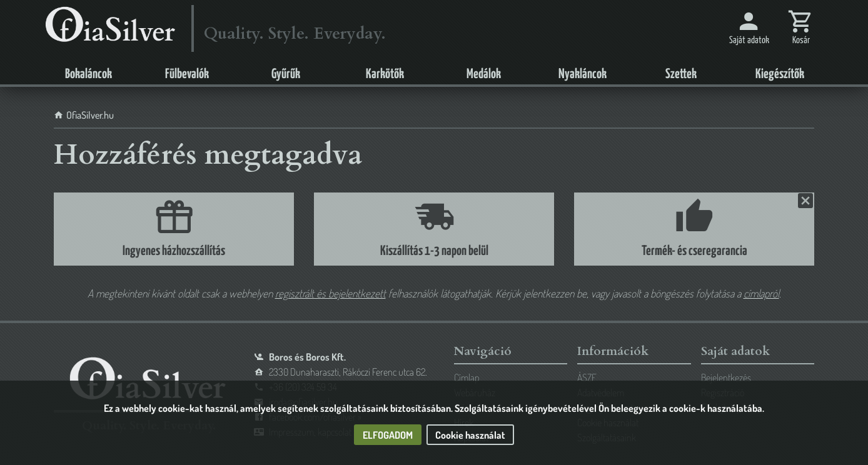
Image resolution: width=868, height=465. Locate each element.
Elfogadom (388, 435)
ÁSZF (587, 377)
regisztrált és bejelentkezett (331, 293)
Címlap (467, 377)
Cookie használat (470, 435)
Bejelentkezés (726, 377)
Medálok (484, 74)
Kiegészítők (780, 74)
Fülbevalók (187, 74)
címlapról (761, 293)
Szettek (681, 74)
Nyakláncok (583, 74)
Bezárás (804, 201)
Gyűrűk (286, 74)
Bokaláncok (88, 74)
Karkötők (385, 74)
